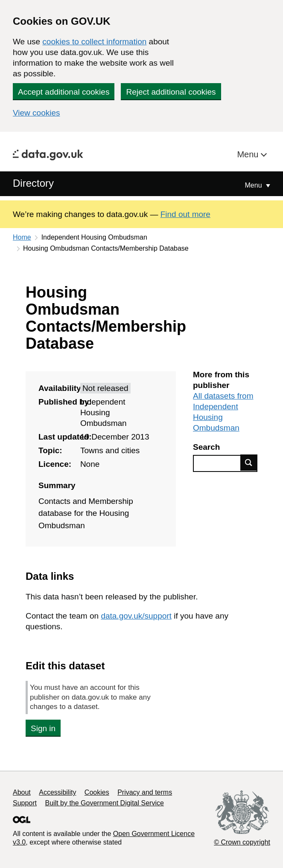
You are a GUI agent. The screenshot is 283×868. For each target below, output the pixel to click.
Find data (249, 463)
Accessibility (57, 792)
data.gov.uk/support (136, 616)
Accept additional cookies (64, 92)
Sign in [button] (43, 728)
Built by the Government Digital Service (105, 803)
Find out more (185, 214)
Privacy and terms (145, 792)
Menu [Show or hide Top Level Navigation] (254, 185)
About (22, 792)
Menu (249, 154)
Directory (33, 183)
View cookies (36, 113)
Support (25, 803)
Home (22, 237)
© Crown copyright (242, 842)
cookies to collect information (94, 42)
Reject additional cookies (171, 92)
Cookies (97, 792)
